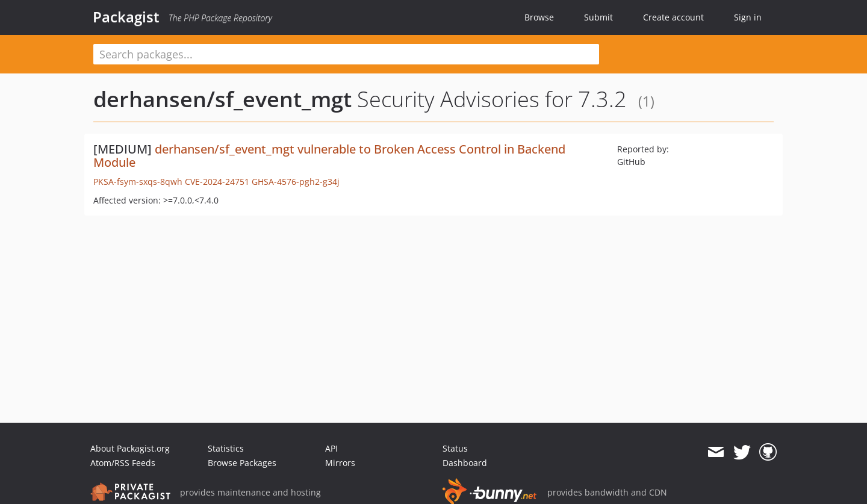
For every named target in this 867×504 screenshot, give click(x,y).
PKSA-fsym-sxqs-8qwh (138, 182)
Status (455, 448)
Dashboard (465, 463)
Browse (539, 17)
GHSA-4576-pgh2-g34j (296, 182)
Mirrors (340, 463)
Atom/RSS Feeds (123, 463)
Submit (598, 17)
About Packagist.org (130, 448)
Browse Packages (242, 463)
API (331, 448)
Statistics (226, 448)
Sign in (748, 17)
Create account (673, 17)
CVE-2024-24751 (217, 182)
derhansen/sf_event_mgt (222, 99)
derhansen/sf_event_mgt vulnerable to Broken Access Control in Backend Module (329, 156)
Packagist (126, 17)
